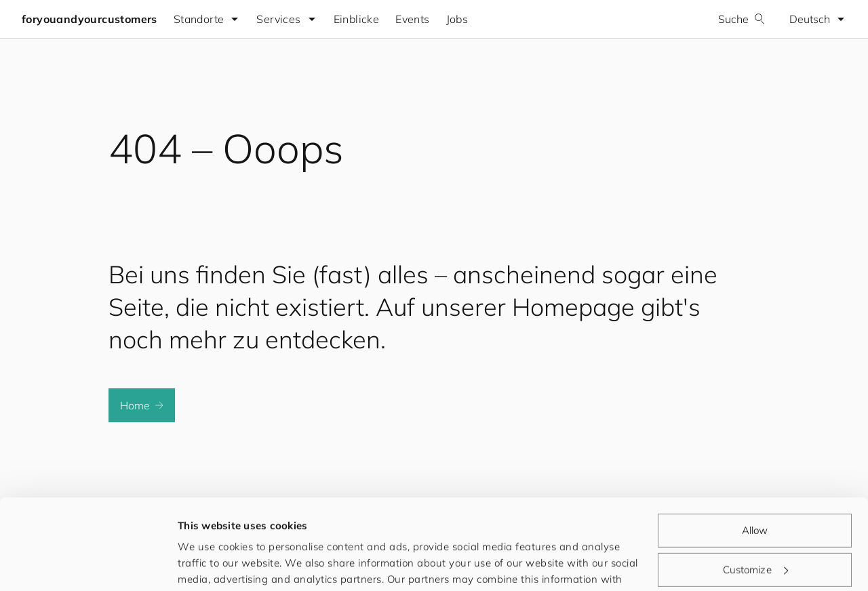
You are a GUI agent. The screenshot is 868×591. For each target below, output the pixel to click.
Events (412, 19)
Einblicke (357, 19)
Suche (742, 19)
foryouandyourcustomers (90, 19)
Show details (210, 564)
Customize (755, 484)
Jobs (457, 19)
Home (142, 405)
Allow (755, 446)
